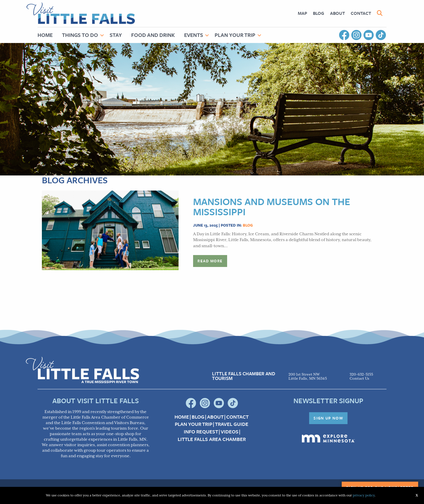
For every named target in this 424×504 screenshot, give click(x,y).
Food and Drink (153, 35)
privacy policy (364, 495)
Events (194, 35)
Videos (230, 432)
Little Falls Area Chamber (212, 439)
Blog (319, 13)
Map (302, 13)
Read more (210, 261)
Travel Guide (232, 424)
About (337, 13)
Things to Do (80, 35)
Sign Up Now (328, 418)
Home (45, 35)
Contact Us (359, 379)
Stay (116, 35)
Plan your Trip (194, 424)
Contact (361, 13)
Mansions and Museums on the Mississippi (272, 207)
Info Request (201, 432)
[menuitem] (302, 13)
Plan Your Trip (235, 35)
